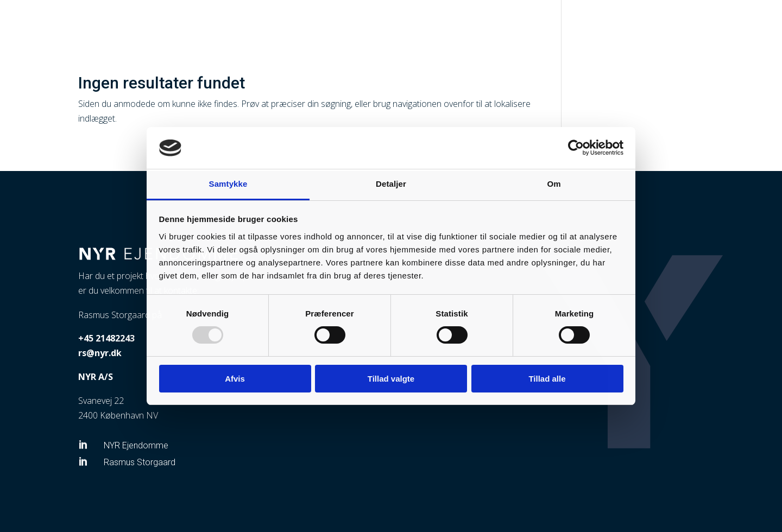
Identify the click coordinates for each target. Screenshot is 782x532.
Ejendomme (629, 22)
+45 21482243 (106, 338)
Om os (678, 22)
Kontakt (722, 22)
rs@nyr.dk (100, 353)
